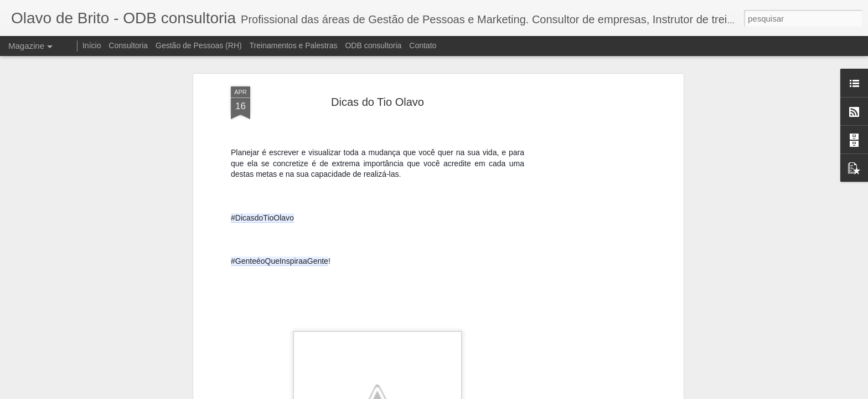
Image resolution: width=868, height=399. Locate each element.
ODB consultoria (373, 45)
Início (92, 45)
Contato (423, 45)
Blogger (583, 393)
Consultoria (128, 45)
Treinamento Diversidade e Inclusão (374, 379)
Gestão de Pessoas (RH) (199, 45)
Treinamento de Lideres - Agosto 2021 (503, 379)
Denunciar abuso (620, 393)
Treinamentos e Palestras (294, 45)
